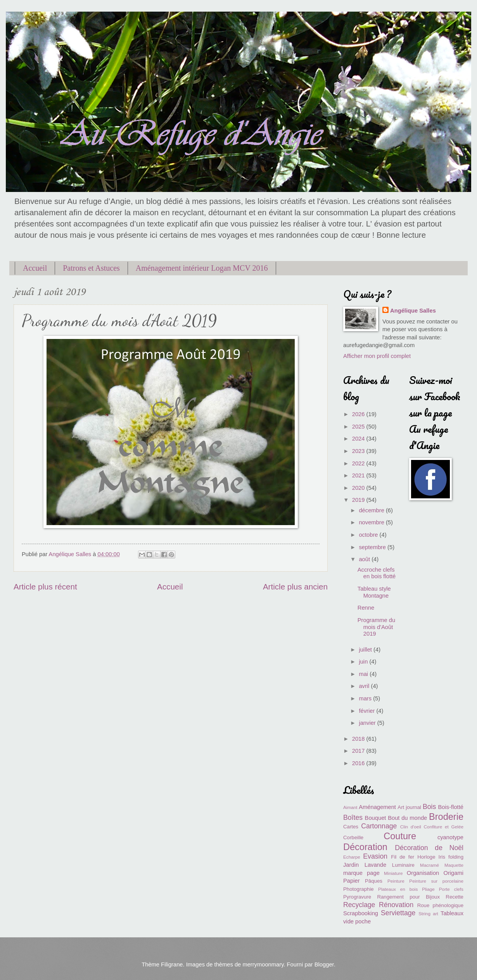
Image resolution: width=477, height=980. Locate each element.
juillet (366, 650)
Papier (352, 881)
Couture (400, 836)
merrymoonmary (263, 964)
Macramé (429, 865)
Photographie (359, 889)
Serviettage (398, 913)
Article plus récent (45, 587)
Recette (455, 897)
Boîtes (353, 818)
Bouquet (376, 818)
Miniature (393, 873)
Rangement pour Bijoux (408, 897)
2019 (359, 500)
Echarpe (352, 857)
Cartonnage (379, 826)
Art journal (409, 807)
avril (365, 686)
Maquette (454, 865)
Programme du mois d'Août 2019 (376, 627)
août (365, 559)
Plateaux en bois (398, 889)
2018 (359, 739)
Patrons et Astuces (91, 268)
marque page (361, 873)
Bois (429, 807)
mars (366, 698)
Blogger (324, 964)
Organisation (423, 873)
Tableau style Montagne (374, 592)
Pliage (428, 889)
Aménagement (377, 807)
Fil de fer (403, 857)
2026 (359, 414)
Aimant (350, 807)
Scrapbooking (361, 913)
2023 (359, 451)
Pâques (374, 881)
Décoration (365, 847)
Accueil (35, 268)
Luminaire (403, 865)
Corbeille (353, 837)
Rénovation (396, 905)
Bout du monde (407, 818)
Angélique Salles (413, 311)
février (367, 711)
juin (364, 662)
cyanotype (450, 837)
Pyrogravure (357, 897)
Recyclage (359, 905)
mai (364, 674)
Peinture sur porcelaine (436, 881)
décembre (372, 510)
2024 (359, 439)
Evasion (375, 856)
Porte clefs (451, 889)
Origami (453, 873)
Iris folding (451, 857)
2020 (359, 488)
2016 (359, 763)
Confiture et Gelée (444, 827)
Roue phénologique (440, 905)
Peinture (396, 881)
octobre (369, 535)
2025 (359, 427)
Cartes (351, 827)
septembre (373, 547)
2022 (359, 463)
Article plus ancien (295, 587)
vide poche (357, 921)
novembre (372, 522)
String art (428, 913)
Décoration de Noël (429, 848)
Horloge (426, 857)
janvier (368, 723)
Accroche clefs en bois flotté (377, 573)
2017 (359, 751)
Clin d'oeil (411, 827)
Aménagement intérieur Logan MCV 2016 (202, 268)
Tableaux (452, 913)
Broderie (446, 817)
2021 (359, 475)
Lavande (375, 865)
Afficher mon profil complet (377, 356)
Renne (366, 608)
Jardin (351, 865)
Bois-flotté (451, 807)
